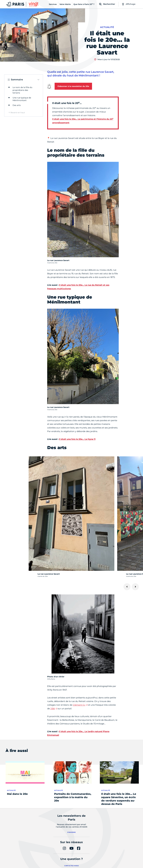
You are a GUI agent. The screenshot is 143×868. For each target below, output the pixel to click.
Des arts (17, 105)
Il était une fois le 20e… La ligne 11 (77, 439)
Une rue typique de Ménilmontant (22, 99)
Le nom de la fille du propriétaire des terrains (22, 90)
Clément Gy (79, 705)
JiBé (53, 708)
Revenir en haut (18, 112)
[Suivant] (135, 587)
